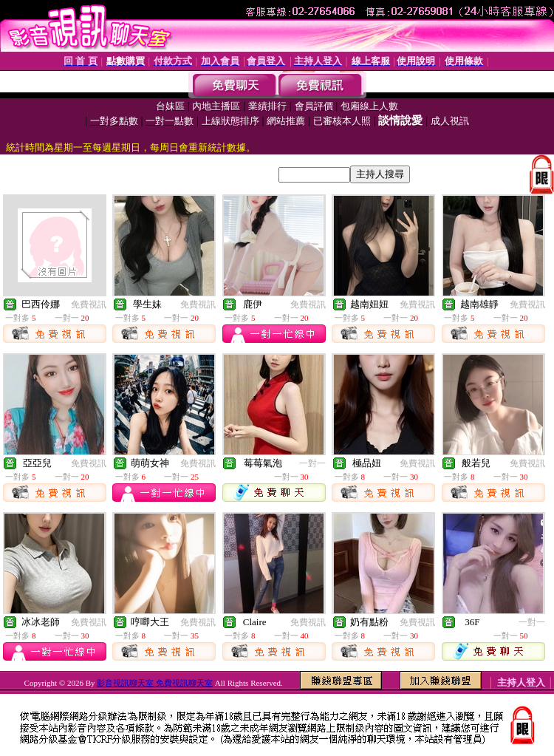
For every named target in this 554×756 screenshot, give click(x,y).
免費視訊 (89, 304)
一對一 (312, 463)
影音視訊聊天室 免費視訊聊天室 (155, 683)
